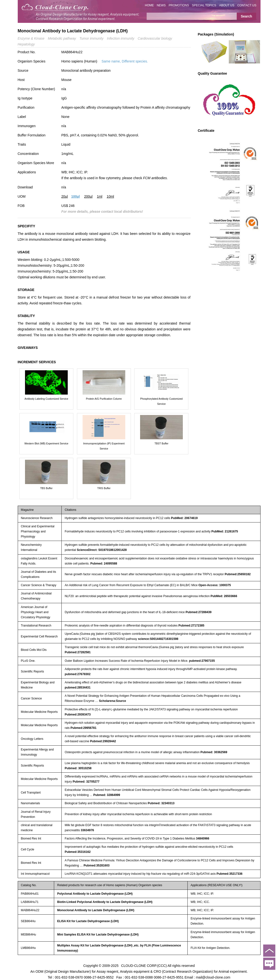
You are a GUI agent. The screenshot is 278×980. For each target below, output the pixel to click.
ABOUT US (227, 5)
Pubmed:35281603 (97, 865)
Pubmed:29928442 (103, 741)
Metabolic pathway (62, 38)
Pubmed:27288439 (198, 612)
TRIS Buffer (104, 488)
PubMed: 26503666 (224, 596)
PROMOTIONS (179, 5)
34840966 (203, 839)
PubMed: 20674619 (184, 518)
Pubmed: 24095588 (104, 564)
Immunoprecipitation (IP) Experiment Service (104, 446)
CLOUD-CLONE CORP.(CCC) (144, 965)
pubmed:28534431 (77, 688)
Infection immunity (121, 38)
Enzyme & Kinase (31, 38)
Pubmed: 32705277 (86, 782)
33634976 (88, 830)
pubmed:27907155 (202, 661)
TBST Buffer (161, 443)
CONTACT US (247, 5)
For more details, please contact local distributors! (102, 212)
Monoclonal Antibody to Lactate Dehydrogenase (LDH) (96, 910)
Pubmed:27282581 (78, 652)
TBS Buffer (46, 488)
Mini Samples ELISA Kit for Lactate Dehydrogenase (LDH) (98, 935)
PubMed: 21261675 (225, 531)
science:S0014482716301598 (158, 639)
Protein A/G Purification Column (104, 399)
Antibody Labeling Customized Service (46, 399)
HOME (149, 5)
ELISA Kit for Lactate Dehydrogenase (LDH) (88, 921)
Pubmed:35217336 (230, 874)
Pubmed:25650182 (238, 574)
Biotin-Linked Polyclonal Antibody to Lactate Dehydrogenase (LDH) (105, 902)
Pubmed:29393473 (78, 715)
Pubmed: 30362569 (214, 752)
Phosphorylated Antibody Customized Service (162, 401)
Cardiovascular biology (155, 38)
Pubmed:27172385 (191, 626)
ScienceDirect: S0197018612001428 (102, 550)
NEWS (161, 5)
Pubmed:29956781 (83, 728)
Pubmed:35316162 (78, 852)
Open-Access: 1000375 (215, 585)
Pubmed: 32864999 (107, 795)
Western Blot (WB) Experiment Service (46, 443)
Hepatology (26, 44)
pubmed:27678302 (77, 674)
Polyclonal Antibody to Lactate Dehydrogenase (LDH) (95, 894)
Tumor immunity (91, 38)
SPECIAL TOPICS (204, 5)
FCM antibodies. (155, 178)
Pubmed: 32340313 (161, 803)
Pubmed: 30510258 (78, 768)
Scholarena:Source (112, 701)
